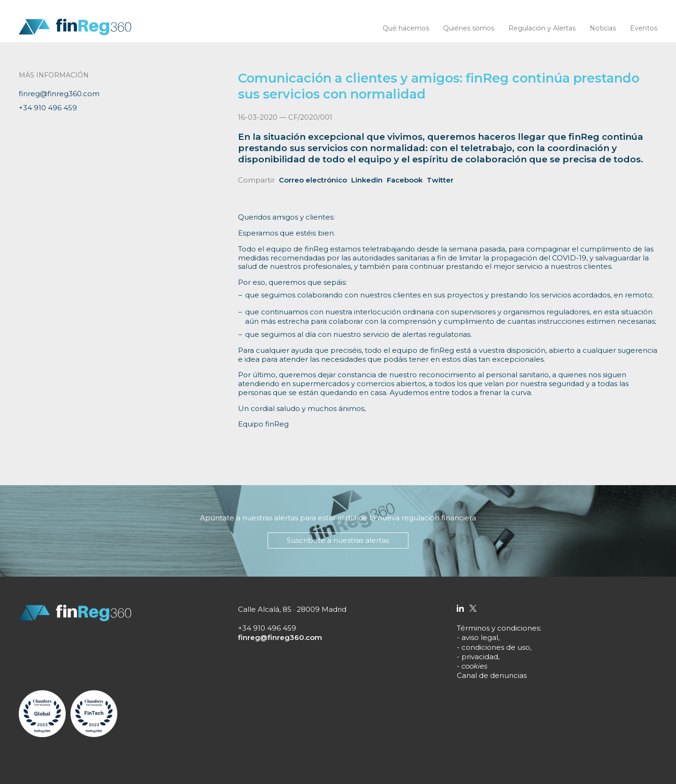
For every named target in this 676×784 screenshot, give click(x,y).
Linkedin (367, 180)
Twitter (440, 180)
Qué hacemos (406, 28)
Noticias (603, 28)
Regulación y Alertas (542, 28)
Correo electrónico (313, 180)
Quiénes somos (469, 28)
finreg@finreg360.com (59, 94)
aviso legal (480, 637)
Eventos (644, 28)
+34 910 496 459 (48, 108)
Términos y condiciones (498, 628)
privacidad (480, 657)
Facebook (405, 180)
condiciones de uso (496, 647)
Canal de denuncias (492, 675)
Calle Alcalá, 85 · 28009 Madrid (292, 609)
